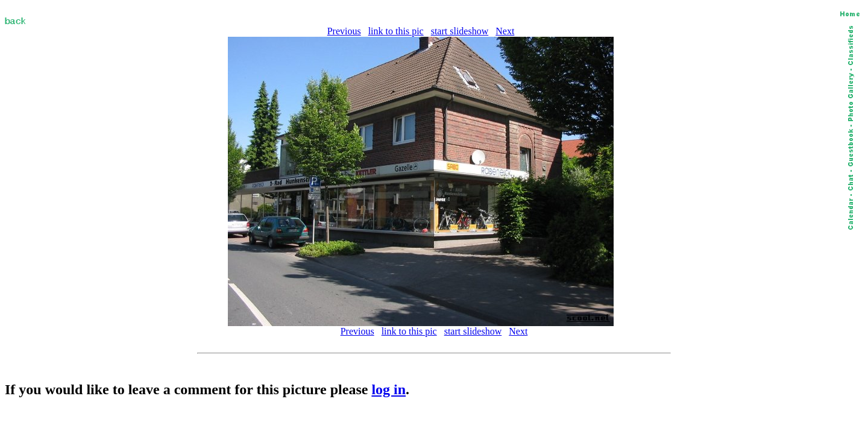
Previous (344, 31)
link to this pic (396, 31)
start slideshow (460, 31)
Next (505, 31)
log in (388, 389)
